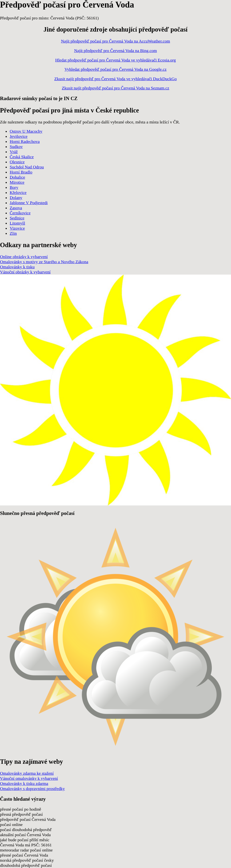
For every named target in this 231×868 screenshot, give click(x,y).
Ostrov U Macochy (26, 131)
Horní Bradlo (21, 172)
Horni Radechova (25, 141)
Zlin (13, 233)
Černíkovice (20, 213)
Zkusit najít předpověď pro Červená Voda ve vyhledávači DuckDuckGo (115, 79)
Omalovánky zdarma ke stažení (27, 773)
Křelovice (18, 192)
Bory (14, 187)
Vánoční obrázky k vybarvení (25, 272)
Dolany (16, 198)
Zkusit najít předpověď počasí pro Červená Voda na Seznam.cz (115, 88)
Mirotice (17, 182)
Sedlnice (17, 218)
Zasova (16, 208)
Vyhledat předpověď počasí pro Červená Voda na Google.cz (115, 69)
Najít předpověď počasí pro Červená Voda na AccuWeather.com (116, 41)
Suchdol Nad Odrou (27, 167)
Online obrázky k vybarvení (24, 257)
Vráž (14, 152)
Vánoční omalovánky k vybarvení (29, 778)
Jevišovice (19, 136)
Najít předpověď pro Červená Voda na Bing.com (116, 51)
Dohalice (17, 177)
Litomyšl (17, 223)
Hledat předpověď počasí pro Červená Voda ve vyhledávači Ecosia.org (116, 60)
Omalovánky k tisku (17, 267)
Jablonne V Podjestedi (29, 203)
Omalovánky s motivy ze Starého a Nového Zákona (44, 262)
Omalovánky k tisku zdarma (24, 783)
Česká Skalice (22, 157)
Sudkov (16, 147)
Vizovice (17, 228)
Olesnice (17, 162)
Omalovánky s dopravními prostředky (32, 789)
